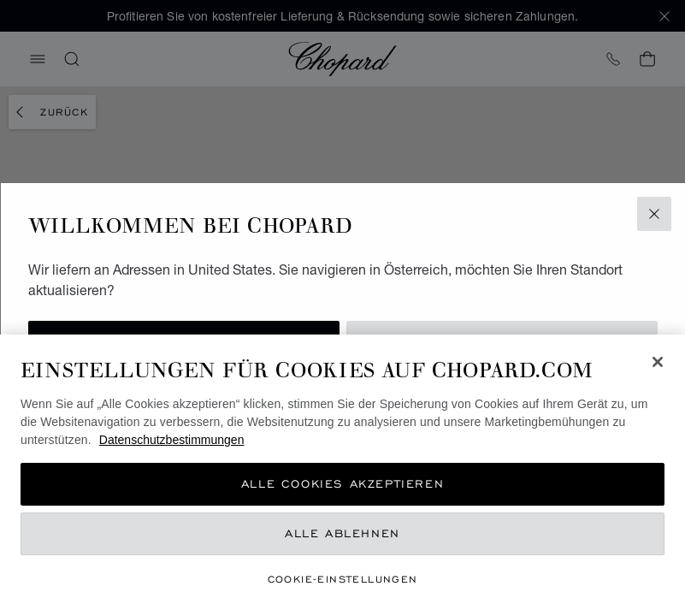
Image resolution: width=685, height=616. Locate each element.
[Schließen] (658, 362)
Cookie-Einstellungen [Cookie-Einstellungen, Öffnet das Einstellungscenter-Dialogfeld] (343, 579)
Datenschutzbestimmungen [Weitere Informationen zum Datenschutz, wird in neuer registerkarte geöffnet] (172, 440)
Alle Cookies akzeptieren (342, 484)
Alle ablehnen (342, 533)
